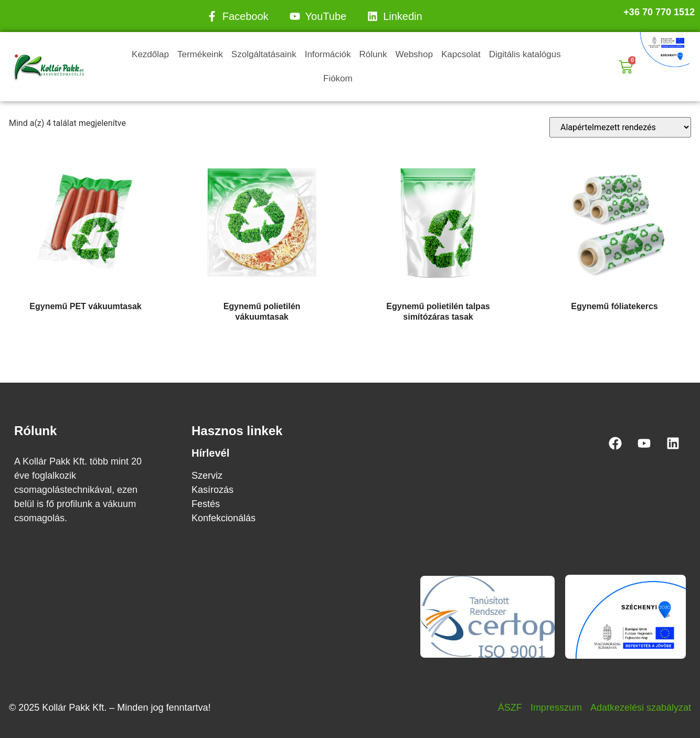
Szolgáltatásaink (264, 54)
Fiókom (338, 78)
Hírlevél (210, 453)
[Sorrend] (620, 127)
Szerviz (207, 476)
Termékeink (200, 54)
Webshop (414, 54)
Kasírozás (213, 490)
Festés (206, 504)
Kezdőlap (150, 54)
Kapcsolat (461, 54)
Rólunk (373, 54)
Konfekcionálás (224, 518)
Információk (328, 54)
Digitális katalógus (525, 54)
